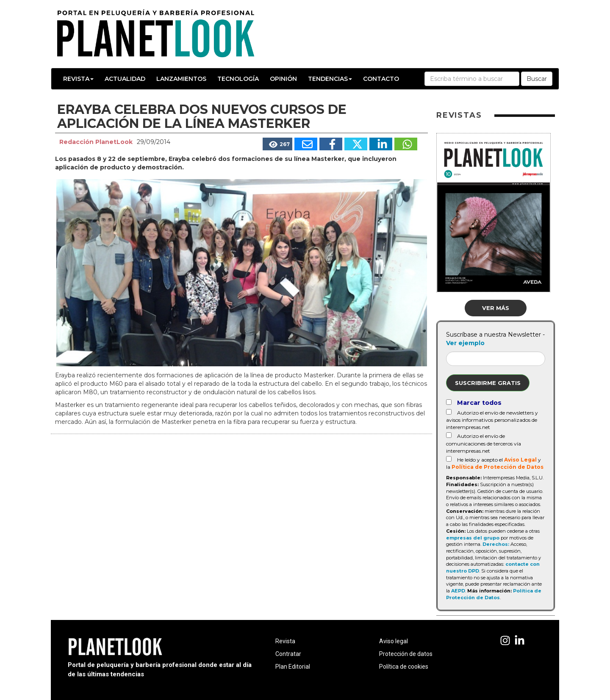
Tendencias (330, 79)
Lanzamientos (181, 79)
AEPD (458, 591)
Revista (78, 79)
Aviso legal (394, 641)
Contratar (288, 654)
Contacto (381, 79)
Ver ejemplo (465, 343)
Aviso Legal (520, 460)
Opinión (283, 79)
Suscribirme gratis (488, 383)
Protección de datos (406, 654)
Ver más (496, 308)
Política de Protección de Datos (498, 467)
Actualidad (125, 79)
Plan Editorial (293, 667)
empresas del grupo (473, 538)
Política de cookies (404, 667)
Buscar (537, 79)
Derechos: (496, 544)
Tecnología (238, 79)
